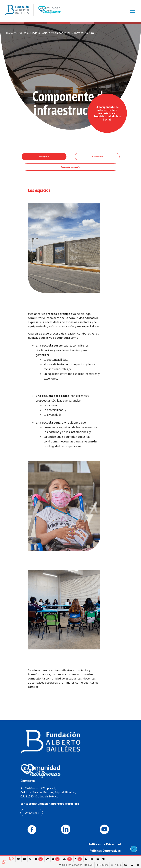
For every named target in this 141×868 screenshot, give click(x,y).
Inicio (9, 33)
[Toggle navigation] (131, 11)
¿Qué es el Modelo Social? (33, 33)
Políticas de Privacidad (105, 844)
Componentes (62, 33)
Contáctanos (32, 813)
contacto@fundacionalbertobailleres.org (50, 804)
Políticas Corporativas (105, 851)
